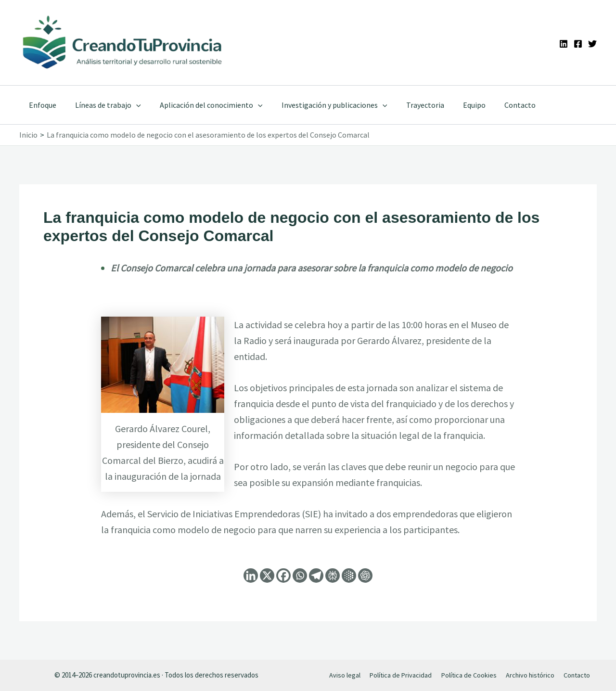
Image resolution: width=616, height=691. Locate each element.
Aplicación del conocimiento (203, 105)
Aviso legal (346, 675)
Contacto (497, 105)
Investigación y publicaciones (322, 105)
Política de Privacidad (400, 675)
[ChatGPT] (365, 576)
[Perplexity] (333, 576)
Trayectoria (409, 105)
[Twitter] (592, 44)
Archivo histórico (528, 675)
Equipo (455, 105)
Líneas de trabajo (103, 105)
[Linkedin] (564, 44)
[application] (131, 105)
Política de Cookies (468, 675)
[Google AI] (349, 576)
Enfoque (41, 105)
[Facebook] (578, 44)
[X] (267, 576)
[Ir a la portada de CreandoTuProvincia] (123, 43)
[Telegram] (316, 576)
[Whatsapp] (300, 576)
